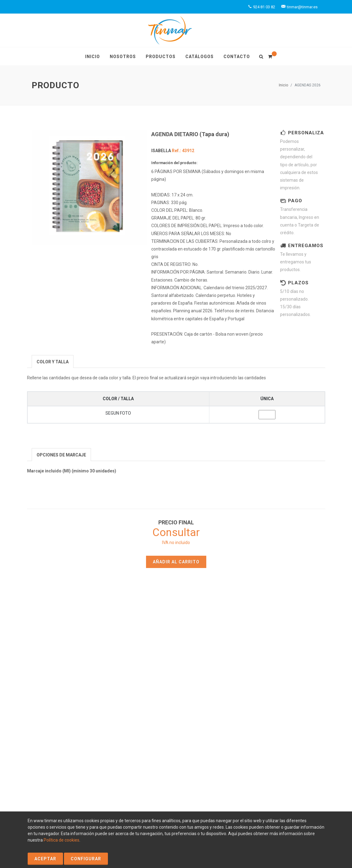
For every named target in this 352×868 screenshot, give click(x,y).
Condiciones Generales (87, 805)
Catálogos (215, 675)
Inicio (283, 85)
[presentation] (53, 362)
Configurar (86, 859)
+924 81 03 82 (291, 695)
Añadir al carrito (176, 562)
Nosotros (140, 675)
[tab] (53, 361)
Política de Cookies (52, 799)
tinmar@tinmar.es (291, 702)
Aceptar (45, 859)
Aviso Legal (85, 799)
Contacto (140, 684)
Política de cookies (61, 840)
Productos (215, 666)
